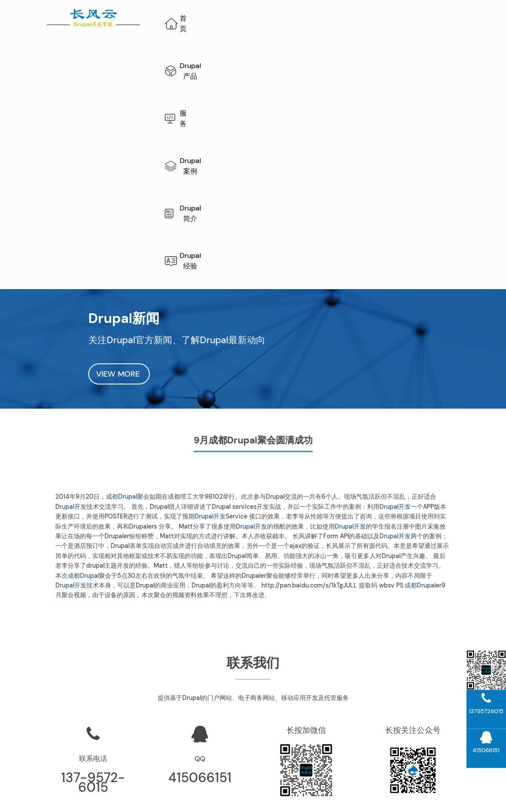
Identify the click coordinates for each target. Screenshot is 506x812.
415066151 (200, 567)
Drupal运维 (309, 673)
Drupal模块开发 (416, 738)
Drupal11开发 (416, 705)
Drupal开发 (71, 296)
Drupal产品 (254, 18)
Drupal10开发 (416, 721)
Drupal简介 (421, 18)
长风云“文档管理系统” (203, 673)
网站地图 (162, 788)
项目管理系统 (203, 689)
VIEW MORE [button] (119, 163)
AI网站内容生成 (202, 788)
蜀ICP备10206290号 (356, 798)
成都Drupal (121, 286)
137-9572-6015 (93, 571)
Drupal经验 (317, 55)
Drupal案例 (358, 18)
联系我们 (309, 705)
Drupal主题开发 (416, 754)
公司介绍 (309, 689)
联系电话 (93, 548)
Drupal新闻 (309, 738)
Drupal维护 (91, 788)
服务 (306, 18)
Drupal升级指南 (416, 673)
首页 (202, 18)
